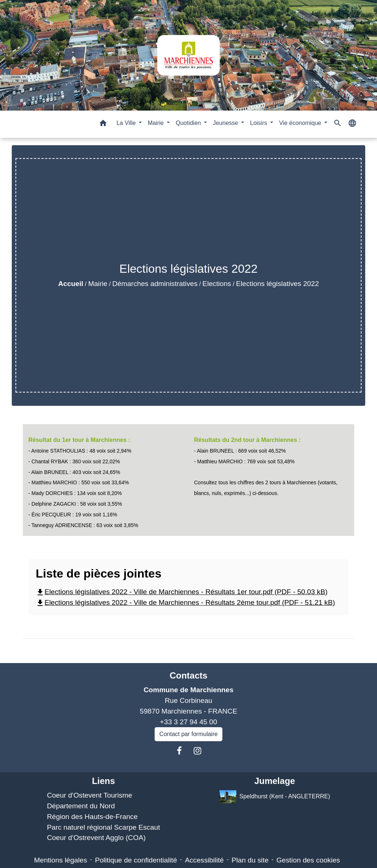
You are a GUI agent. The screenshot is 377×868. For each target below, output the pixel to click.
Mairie (98, 284)
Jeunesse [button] (226, 123)
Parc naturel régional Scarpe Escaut (103, 827)
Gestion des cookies (308, 860)
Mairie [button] (156, 123)
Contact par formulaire (188, 734)
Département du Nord (81, 806)
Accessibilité (204, 860)
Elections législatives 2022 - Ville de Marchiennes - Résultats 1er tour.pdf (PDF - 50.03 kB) (182, 592)
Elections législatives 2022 (277, 284)
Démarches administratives (155, 284)
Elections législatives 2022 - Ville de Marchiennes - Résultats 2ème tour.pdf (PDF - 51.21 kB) (185, 602)
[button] (103, 124)
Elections (217, 284)
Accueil (71, 284)
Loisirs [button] (259, 123)
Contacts (189, 675)
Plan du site (250, 860)
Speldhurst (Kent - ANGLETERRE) (275, 797)
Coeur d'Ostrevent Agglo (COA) (96, 838)
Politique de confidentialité (136, 860)
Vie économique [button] (301, 123)
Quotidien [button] (189, 123)
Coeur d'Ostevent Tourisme (89, 795)
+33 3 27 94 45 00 (188, 722)
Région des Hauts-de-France (92, 817)
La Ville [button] (127, 123)
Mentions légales (61, 860)
